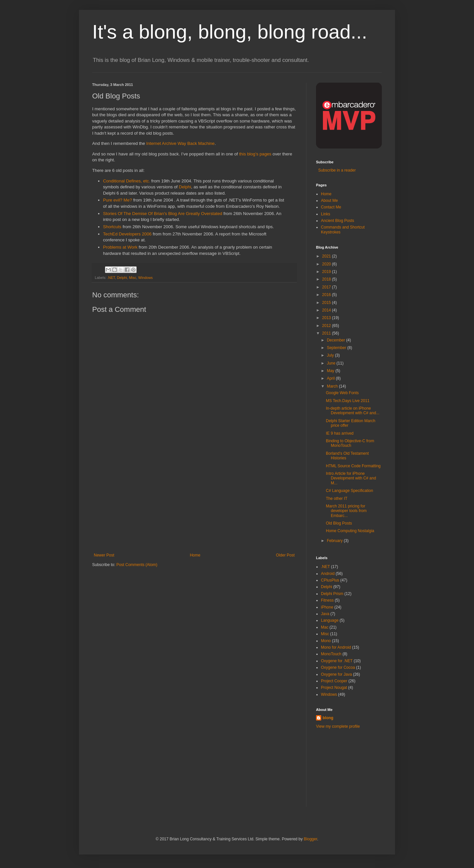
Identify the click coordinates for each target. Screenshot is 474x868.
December (337, 340)
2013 (327, 318)
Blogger (311, 839)
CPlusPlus (330, 580)
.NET (111, 278)
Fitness (327, 600)
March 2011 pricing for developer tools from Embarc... (346, 511)
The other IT (337, 499)
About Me (329, 201)
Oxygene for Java (336, 674)
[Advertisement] (194, 503)
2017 (327, 287)
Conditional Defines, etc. (127, 181)
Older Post (285, 555)
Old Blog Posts (339, 523)
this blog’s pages (255, 154)
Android (328, 574)
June (332, 363)
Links (326, 214)
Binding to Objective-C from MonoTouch (350, 443)
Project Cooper (334, 681)
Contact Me (331, 207)
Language (330, 620)
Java (325, 614)
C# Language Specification (349, 491)
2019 (327, 272)
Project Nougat (334, 688)
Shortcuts (112, 227)
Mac (325, 627)
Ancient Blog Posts (338, 221)
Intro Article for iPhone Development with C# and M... (351, 478)
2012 (327, 326)
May (331, 371)
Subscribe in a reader (336, 170)
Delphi (185, 187)
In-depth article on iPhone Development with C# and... (353, 411)
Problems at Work (120, 247)
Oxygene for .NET (337, 661)
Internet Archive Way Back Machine (180, 143)
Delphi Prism (332, 594)
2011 (327, 333)
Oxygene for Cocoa (338, 667)
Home (195, 555)
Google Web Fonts (342, 393)
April (331, 378)
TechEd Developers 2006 (127, 234)
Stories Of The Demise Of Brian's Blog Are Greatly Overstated (163, 214)
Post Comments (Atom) (137, 565)
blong (328, 718)
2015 (327, 303)
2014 (327, 310)
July (331, 355)
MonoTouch (331, 654)
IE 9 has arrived (340, 433)
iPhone (327, 607)
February (335, 541)
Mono (326, 641)
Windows (145, 278)
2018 (327, 279)
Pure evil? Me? (118, 200)
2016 (327, 295)
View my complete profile (338, 726)
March (333, 386)
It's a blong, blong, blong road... (230, 32)
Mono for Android (336, 647)
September (337, 348)
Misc (133, 278)
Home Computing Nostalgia (350, 531)
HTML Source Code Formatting (353, 466)
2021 (327, 256)
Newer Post (104, 555)
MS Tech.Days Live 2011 (348, 401)
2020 (327, 264)
